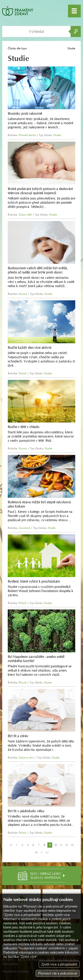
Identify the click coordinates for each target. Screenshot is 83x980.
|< (11, 845)
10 (55, 845)
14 (36, 852)
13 (72, 845)
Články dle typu (17, 48)
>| (47, 852)
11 (61, 845)
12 (67, 845)
